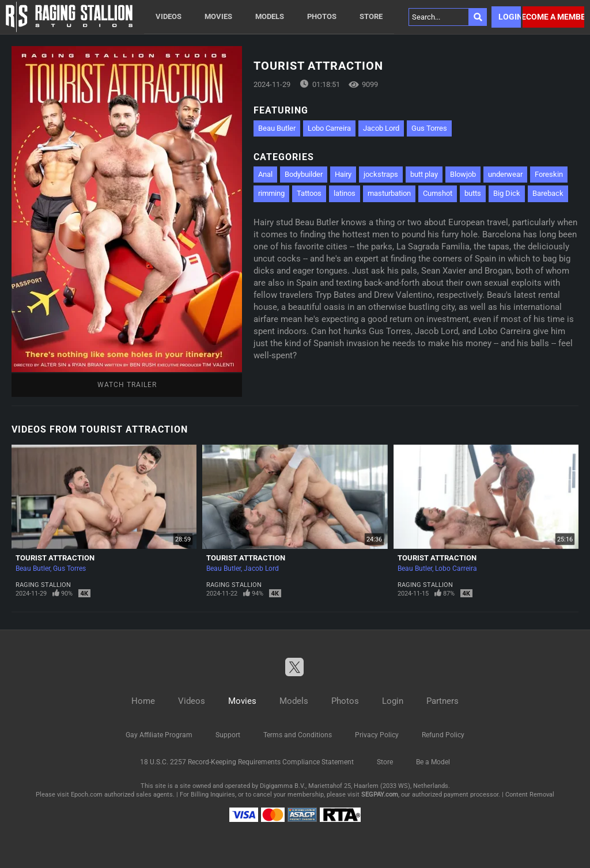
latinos (345, 193)
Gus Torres (429, 128)
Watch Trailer (127, 385)
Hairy (343, 174)
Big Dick (507, 193)
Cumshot (438, 193)
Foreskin (549, 174)
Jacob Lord (381, 128)
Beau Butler (277, 128)
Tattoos (309, 193)
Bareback (548, 193)
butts (473, 193)
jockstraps (381, 174)
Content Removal (530, 795)
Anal (265, 174)
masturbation (389, 193)
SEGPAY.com (380, 795)
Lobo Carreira (329, 128)
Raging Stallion (43, 585)
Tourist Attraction (55, 558)
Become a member (553, 17)
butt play (424, 174)
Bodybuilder (304, 174)
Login (510, 17)
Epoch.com (87, 795)
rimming (271, 193)
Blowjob (463, 174)
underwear (505, 174)
